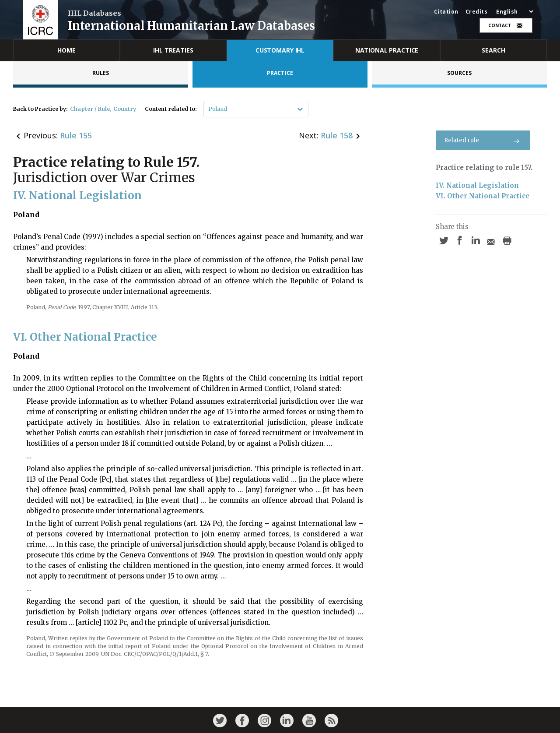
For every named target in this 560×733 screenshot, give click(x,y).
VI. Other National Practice (483, 196)
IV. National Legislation (477, 185)
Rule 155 (76, 135)
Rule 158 (337, 135)
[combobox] (209, 109)
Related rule (483, 140)
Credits (477, 12)
